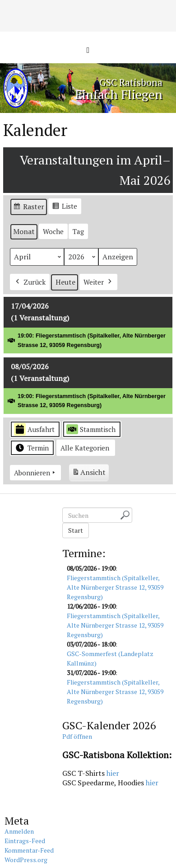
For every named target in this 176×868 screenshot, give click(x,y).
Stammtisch (91, 429)
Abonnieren (35, 473)
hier (113, 773)
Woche (53, 231)
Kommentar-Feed (29, 850)
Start (76, 530)
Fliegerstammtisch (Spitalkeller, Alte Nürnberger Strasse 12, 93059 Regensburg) (115, 587)
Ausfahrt (34, 429)
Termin (31, 448)
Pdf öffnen (77, 736)
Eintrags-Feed (25, 841)
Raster (28, 208)
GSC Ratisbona (131, 82)
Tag (78, 231)
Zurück (30, 282)
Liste (65, 207)
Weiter (98, 282)
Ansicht (90, 474)
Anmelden (19, 831)
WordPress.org (26, 860)
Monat (24, 231)
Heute (65, 282)
